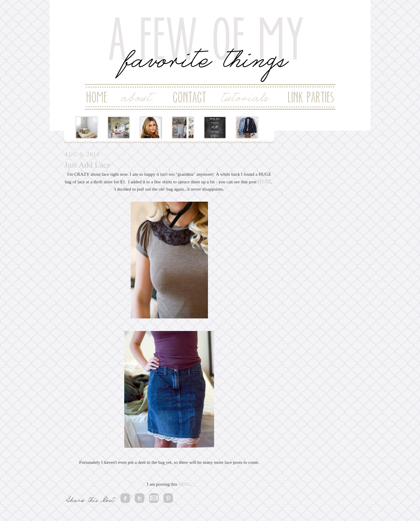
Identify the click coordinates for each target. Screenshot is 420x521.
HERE (264, 182)
